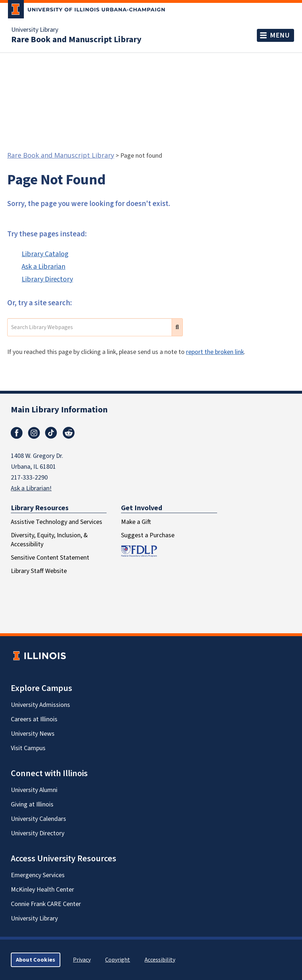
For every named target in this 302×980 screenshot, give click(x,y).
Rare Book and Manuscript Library (76, 40)
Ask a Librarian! (31, 488)
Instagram (34, 433)
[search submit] (177, 327)
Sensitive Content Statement (50, 558)
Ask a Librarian (44, 267)
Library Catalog (45, 254)
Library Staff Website (39, 571)
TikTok (51, 433)
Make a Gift (136, 522)
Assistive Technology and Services (57, 522)
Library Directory (47, 279)
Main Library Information (59, 410)
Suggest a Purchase (148, 535)
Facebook (17, 433)
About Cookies (36, 960)
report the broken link (215, 352)
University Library (35, 30)
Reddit (69, 433)
